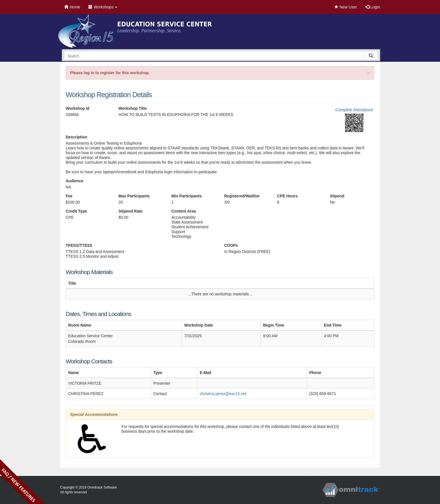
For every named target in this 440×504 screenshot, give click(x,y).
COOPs (231, 245)
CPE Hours (287, 196)
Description (76, 137)
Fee (69, 196)
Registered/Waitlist (242, 196)
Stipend (337, 196)
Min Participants (187, 196)
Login (373, 7)
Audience (75, 181)
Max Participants (134, 196)
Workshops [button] (103, 7)
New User (346, 7)
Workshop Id (78, 108)
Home (72, 7)
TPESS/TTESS (79, 245)
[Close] (368, 73)
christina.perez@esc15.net (223, 394)
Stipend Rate (130, 211)
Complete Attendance (354, 110)
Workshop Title (133, 108)
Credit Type (76, 211)
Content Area (184, 211)
